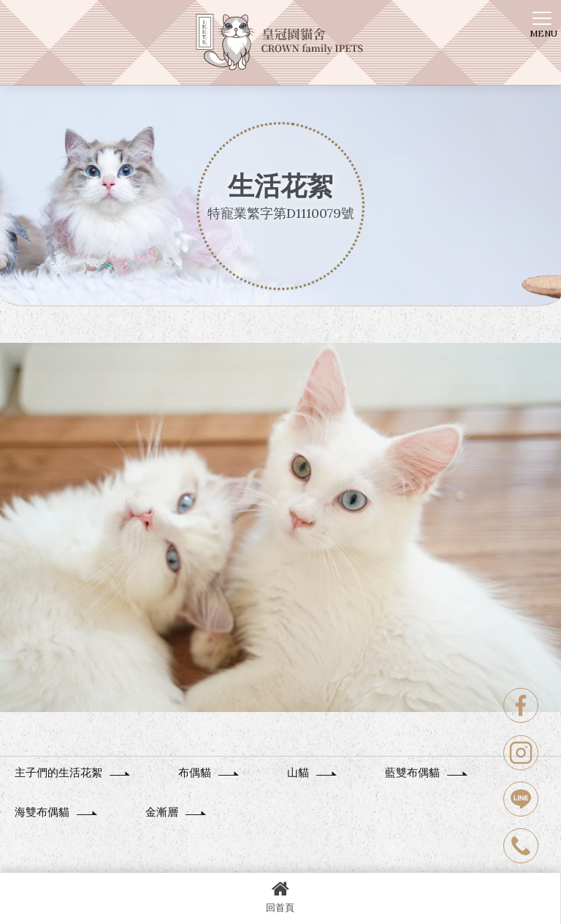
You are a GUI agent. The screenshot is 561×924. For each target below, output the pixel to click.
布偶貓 (209, 772)
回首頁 (280, 897)
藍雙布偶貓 (427, 772)
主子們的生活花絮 (73, 772)
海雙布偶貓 (57, 812)
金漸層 (176, 812)
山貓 (313, 772)
